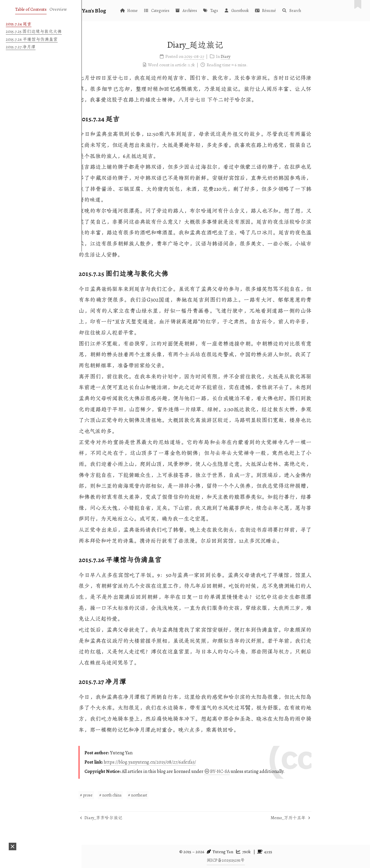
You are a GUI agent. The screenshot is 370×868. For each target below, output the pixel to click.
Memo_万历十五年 (321, 818)
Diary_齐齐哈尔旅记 (132, 818)
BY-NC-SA (247, 771)
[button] (13, 846)
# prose (117, 795)
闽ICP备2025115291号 (226, 860)
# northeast (168, 795)
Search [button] (322, 11)
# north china (141, 795)
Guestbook (267, 11)
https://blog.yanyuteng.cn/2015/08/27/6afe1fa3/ (180, 762)
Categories (187, 11)
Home (159, 11)
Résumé (296, 11)
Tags (241, 11)
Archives (217, 11)
